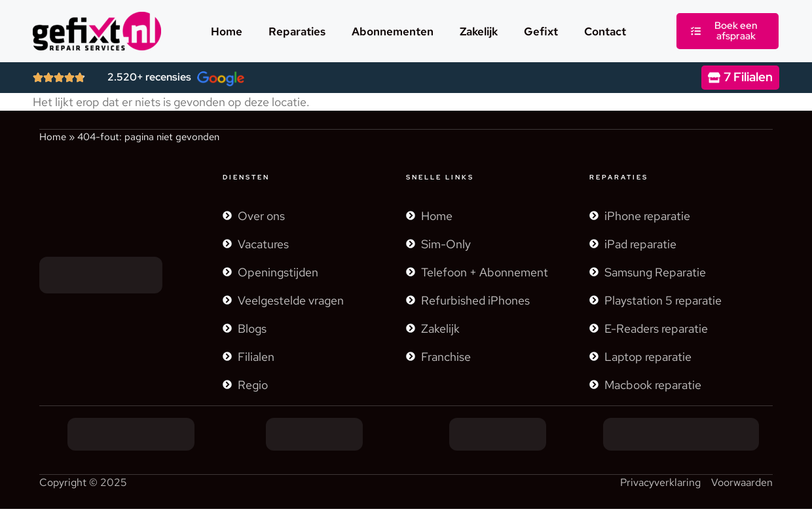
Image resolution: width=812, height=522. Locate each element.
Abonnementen (393, 31)
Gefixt (541, 31)
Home (227, 31)
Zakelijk (479, 31)
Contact (605, 31)
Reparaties (297, 31)
